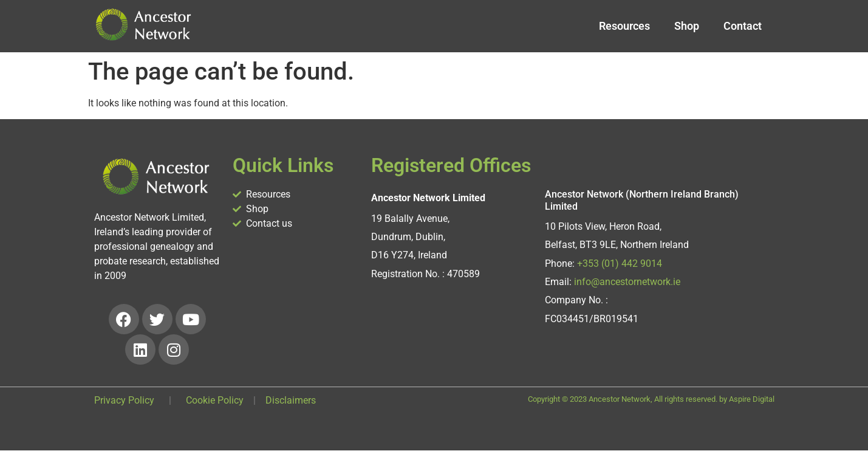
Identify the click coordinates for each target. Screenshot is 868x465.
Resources (624, 26)
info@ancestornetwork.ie (627, 282)
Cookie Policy (215, 400)
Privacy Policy (124, 400)
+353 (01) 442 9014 (620, 263)
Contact (743, 26)
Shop (687, 26)
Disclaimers (291, 400)
